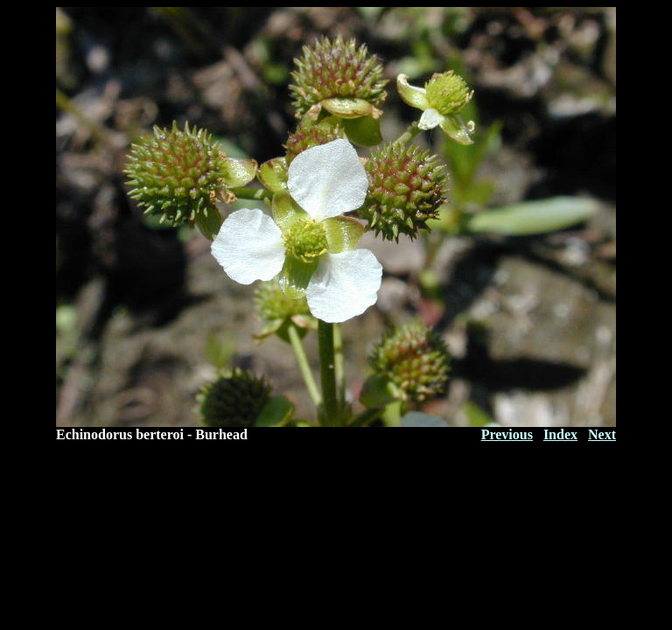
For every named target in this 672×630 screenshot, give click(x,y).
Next (602, 434)
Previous (507, 434)
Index (560, 434)
